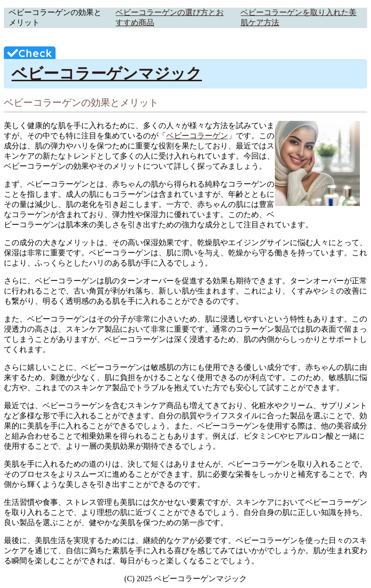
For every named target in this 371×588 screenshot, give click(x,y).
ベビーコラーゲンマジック (107, 73)
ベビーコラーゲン (197, 136)
